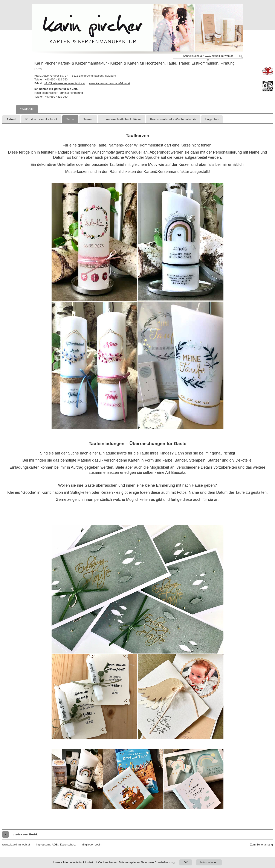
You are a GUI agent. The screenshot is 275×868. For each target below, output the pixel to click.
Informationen (209, 862)
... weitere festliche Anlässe (121, 119)
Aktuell (11, 119)
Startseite (27, 109)
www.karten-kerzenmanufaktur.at (109, 83)
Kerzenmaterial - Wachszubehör (173, 119)
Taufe (70, 119)
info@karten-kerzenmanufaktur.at (64, 83)
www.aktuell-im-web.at (16, 845)
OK (186, 862)
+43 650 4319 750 (56, 79)
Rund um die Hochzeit (41, 119)
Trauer (88, 119)
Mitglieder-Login (92, 845)
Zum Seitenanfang (261, 845)
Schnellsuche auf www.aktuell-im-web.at (208, 56)
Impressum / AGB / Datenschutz (56, 845)
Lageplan (212, 119)
